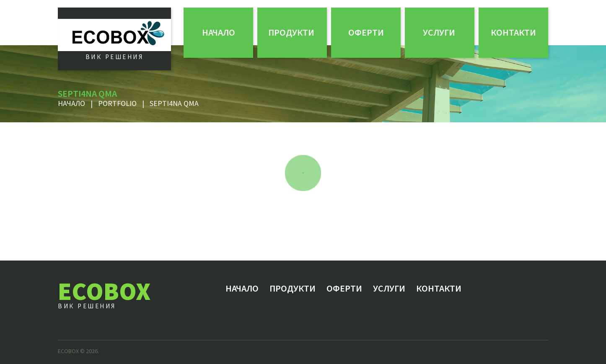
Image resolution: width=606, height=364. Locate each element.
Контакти (513, 32)
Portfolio (117, 103)
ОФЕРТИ (366, 32)
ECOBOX (104, 291)
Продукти (291, 32)
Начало (219, 32)
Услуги (439, 32)
